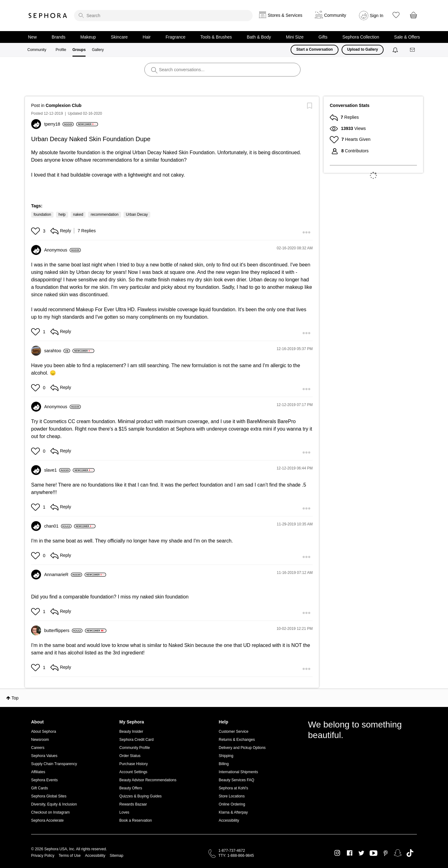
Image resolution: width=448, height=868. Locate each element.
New (32, 37)
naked (78, 215)
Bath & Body (259, 37)
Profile (61, 50)
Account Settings (133, 772)
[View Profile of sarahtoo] (57, 351)
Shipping (226, 756)
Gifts (323, 37)
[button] (36, 231)
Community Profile (135, 748)
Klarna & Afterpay (233, 812)
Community (37, 50)
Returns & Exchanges (237, 740)
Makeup (88, 37)
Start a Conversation (314, 49)
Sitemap (116, 856)
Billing (224, 764)
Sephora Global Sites (49, 796)
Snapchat (398, 853)
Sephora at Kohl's (233, 788)
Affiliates (38, 772)
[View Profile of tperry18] (59, 124)
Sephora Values (44, 756)
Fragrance (175, 37)
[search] (163, 16)
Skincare (119, 37)
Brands (58, 37)
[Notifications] (396, 50)
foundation (42, 215)
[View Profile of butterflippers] (63, 630)
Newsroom (40, 740)
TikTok (410, 853)
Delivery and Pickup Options (242, 748)
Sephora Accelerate (47, 820)
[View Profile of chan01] (58, 526)
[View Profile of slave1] (57, 470)
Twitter (361, 853)
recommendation (104, 215)
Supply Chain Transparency (54, 764)
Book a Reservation (136, 820)
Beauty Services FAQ (236, 780)
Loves (124, 812)
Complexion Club (64, 105)
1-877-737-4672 (232, 851)
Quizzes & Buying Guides (141, 796)
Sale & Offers (407, 37)
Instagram (337, 853)
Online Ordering (232, 804)
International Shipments (238, 772)
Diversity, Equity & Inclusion (54, 804)
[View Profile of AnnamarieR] (63, 575)
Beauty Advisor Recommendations (148, 780)
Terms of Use (70, 856)
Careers (38, 748)
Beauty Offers (131, 788)
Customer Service (233, 732)
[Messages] (413, 50)
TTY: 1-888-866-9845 (236, 856)
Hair (147, 37)
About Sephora (44, 732)
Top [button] (15, 698)
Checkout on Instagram (50, 812)
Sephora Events (44, 780)
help (62, 215)
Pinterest (386, 853)
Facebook (350, 853)
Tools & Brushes (216, 37)
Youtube (373, 853)
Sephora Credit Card (137, 740)
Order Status (130, 756)
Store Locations (232, 796)
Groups (79, 50)
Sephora (48, 16)
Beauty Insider (131, 732)
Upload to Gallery (363, 49)
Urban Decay (137, 215)
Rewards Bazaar (133, 804)
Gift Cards (40, 788)
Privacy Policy (43, 856)
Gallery (98, 50)
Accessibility (229, 820)
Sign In (377, 16)
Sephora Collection (361, 37)
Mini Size (295, 37)
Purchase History (134, 764)
